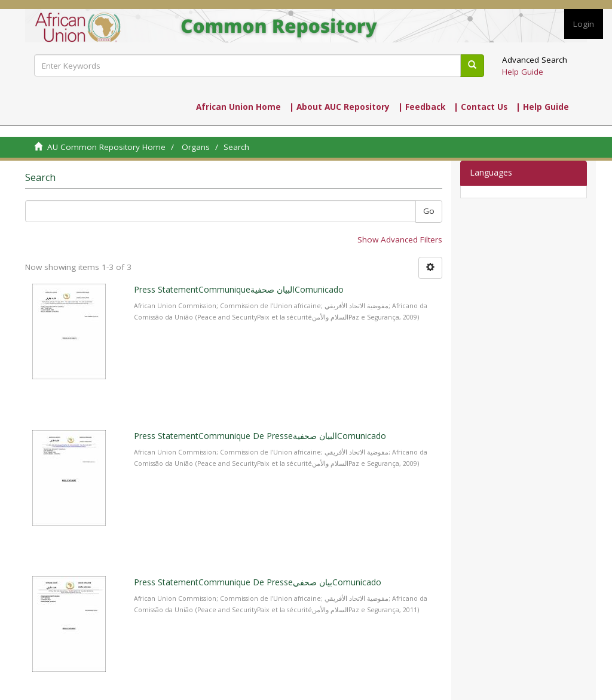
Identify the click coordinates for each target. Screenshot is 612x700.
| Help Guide (542, 107)
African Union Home (238, 107)
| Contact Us (481, 107)
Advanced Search (535, 60)
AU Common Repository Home (106, 147)
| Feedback (422, 107)
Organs (196, 147)
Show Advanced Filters (400, 240)
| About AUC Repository (339, 107)
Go (429, 211)
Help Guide (523, 72)
